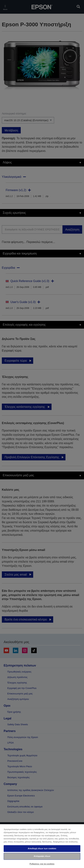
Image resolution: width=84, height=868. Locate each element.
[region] (42, 846)
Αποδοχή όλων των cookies (42, 848)
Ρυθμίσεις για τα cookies (42, 864)
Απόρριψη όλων (42, 856)
